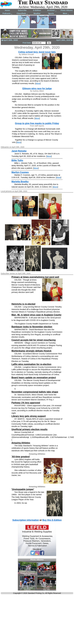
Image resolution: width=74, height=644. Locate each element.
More (66, 14)
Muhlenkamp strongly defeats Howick (31, 351)
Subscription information (26, 520)
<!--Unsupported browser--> (37, 575)
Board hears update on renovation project (34, 378)
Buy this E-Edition (52, 520)
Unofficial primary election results (29, 429)
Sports (51, 13)
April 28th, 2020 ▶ (64, 40)
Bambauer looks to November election (32, 327)
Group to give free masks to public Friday (37, 123)
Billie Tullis (17, 160)
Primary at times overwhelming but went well (35, 277)
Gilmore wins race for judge (37, 89)
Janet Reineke (19, 151)
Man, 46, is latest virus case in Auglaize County (36, 315)
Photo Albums (67, 10)
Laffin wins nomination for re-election (31, 364)
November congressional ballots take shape (35, 392)
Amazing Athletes (21, 443)
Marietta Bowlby (20, 182)
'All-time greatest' (21, 457)
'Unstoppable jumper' (23, 489)
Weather (37, 13)
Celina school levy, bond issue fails (37, 52)
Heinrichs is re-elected (23, 304)
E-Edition (37, 10)
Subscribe (22, 10)
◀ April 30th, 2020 (10, 40)
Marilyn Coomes (20, 172)
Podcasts (7, 14)
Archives (52, 11)
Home (7, 10)
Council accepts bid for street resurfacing (34, 340)
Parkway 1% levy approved (26, 403)
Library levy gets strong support (29, 416)
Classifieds (22, 14)
